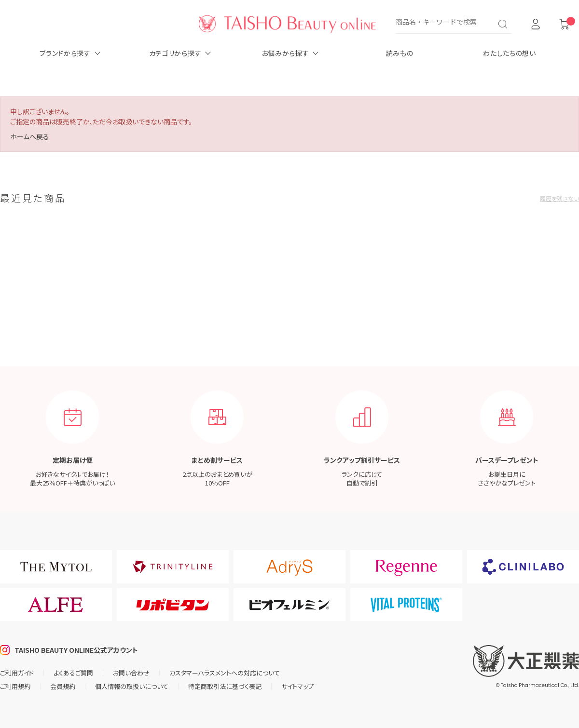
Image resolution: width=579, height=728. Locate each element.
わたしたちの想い (510, 53)
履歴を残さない (559, 198)
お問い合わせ (131, 673)
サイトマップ (297, 686)
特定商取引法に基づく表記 (225, 686)
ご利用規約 (15, 686)
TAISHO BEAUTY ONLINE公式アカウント (76, 650)
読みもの (400, 53)
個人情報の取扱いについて (132, 686)
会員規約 (63, 686)
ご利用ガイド (17, 673)
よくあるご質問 (73, 673)
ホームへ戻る (30, 136)
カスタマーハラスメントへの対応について (225, 673)
